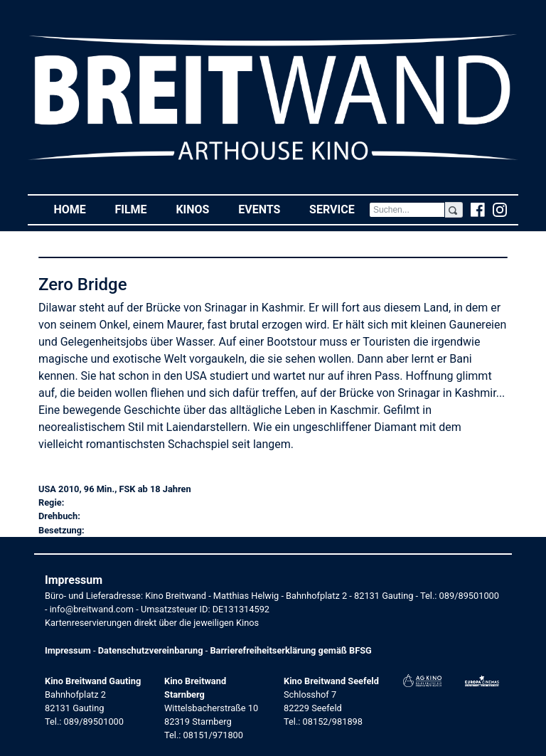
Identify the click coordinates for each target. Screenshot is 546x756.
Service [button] (339, 209)
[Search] (407, 210)
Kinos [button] (199, 209)
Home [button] (77, 209)
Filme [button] (138, 209)
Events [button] (267, 209)
